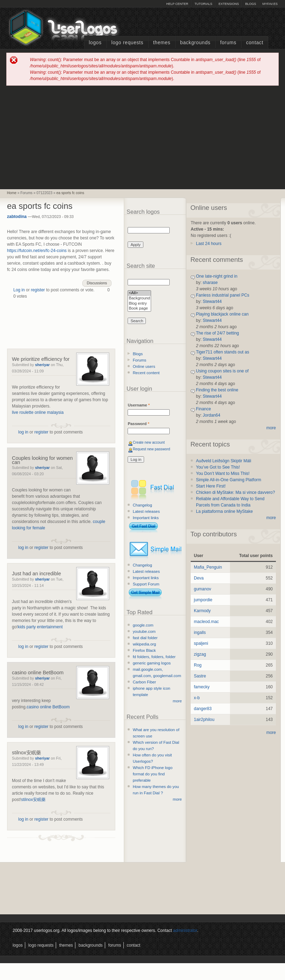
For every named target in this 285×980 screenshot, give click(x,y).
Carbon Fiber (144, 682)
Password (138, 424)
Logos (95, 43)
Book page (139, 309)
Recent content (146, 373)
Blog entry (139, 304)
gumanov (202, 589)
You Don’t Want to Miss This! (223, 474)
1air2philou (204, 720)
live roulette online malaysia (38, 412)
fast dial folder (145, 638)
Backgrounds (195, 43)
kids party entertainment (40, 627)
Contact (255, 43)
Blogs (250, 4)
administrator (185, 931)
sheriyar (42, 365)
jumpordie (203, 600)
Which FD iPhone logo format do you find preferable (153, 774)
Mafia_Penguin (208, 567)
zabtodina (17, 217)
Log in (19, 290)
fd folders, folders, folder (154, 657)
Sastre (200, 676)
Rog (198, 665)
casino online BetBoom (38, 673)
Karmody (202, 611)
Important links (146, 518)
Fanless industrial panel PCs (223, 295)
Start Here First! (211, 486)
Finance (203, 409)
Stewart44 (212, 302)
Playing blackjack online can (222, 314)
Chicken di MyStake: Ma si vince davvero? (235, 492)
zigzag (200, 654)
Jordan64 (211, 415)
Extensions (229, 4)
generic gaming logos (152, 663)
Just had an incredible (36, 574)
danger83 (203, 709)
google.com (143, 625)
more (177, 701)
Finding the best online (217, 390)
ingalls (200, 633)
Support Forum (146, 584)
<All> (139, 293)
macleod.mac (206, 622)
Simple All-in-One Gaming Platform (229, 480)
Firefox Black (144, 650)
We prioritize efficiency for (41, 359)
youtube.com (144, 631)
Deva (199, 578)
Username (139, 405)
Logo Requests (127, 43)
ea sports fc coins (70, 193)
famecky (202, 687)
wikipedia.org (144, 644)
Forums (228, 43)
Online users (144, 366)
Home (12, 193)
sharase (210, 283)
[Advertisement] (143, 137)
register (38, 290)
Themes (162, 43)
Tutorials (203, 4)
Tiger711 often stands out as (223, 352)
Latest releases (146, 511)
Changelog (142, 505)
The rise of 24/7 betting (218, 333)
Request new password (152, 449)
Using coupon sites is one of (222, 371)
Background (139, 299)
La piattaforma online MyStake (224, 511)
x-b (197, 698)
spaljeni (201, 643)
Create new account (149, 442)
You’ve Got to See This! (218, 467)
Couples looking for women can (42, 460)
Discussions (97, 283)
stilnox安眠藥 (26, 753)
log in (23, 432)
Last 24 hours (209, 244)
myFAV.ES (270, 4)
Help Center (177, 4)
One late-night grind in (217, 276)
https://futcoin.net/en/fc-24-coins (37, 251)
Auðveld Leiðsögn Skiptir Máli (223, 461)
